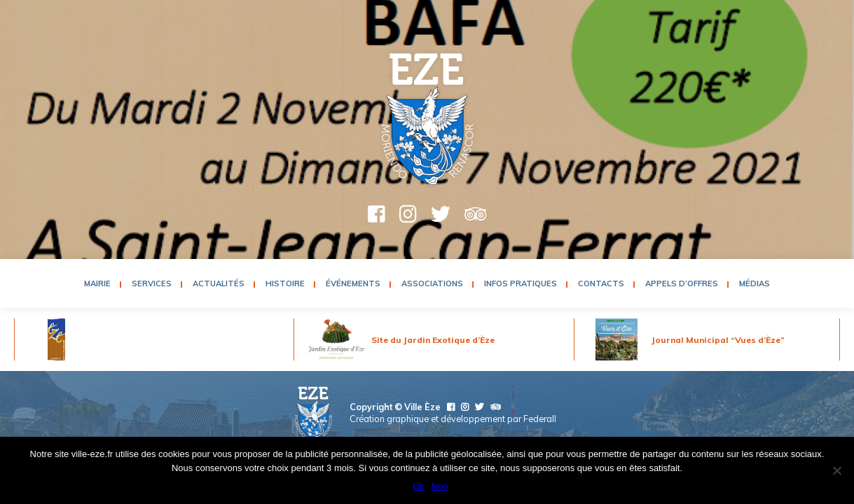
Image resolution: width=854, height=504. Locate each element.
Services (152, 283)
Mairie (97, 283)
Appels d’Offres (682, 283)
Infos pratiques (521, 283)
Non (440, 486)
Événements (353, 283)
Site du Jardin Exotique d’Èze (433, 340)
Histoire (285, 283)
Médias (755, 283)
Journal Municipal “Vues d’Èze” (718, 340)
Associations (432, 283)
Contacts (601, 283)
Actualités (219, 283)
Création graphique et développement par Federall (453, 419)
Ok (419, 486)
